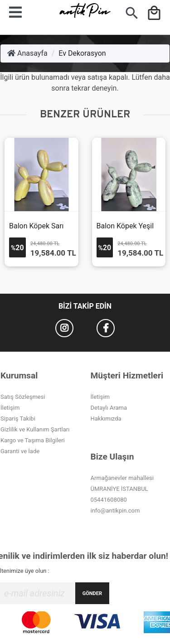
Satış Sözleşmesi (23, 397)
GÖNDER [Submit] (92, 593)
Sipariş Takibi (18, 419)
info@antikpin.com (115, 511)
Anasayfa (27, 53)
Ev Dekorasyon (82, 53)
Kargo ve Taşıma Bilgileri (33, 440)
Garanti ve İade (20, 451)
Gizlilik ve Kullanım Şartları (35, 429)
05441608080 (109, 500)
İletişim (10, 408)
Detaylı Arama (109, 408)
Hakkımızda (106, 419)
